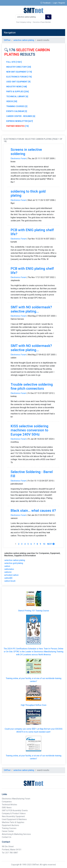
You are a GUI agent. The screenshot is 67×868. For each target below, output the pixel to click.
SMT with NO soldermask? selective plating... (31, 309)
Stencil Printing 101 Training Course (34, 611)
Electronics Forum (18, 158)
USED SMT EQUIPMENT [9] (18, 82)
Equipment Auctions (10, 825)
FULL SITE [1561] (14, 62)
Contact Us (7, 837)
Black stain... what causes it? (33, 511)
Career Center (8, 831)
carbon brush (10, 581)
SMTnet (7, 40)
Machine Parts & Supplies (13, 822)
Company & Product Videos (14, 813)
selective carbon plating (15, 560)
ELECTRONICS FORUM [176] (19, 77)
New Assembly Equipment (13, 816)
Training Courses (9, 828)
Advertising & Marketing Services (16, 834)
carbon (7, 566)
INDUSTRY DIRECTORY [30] (19, 67)
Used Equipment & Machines (14, 819)
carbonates (9, 569)
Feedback (46, 3)
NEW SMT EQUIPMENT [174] (19, 72)
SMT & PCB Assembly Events (15, 810)
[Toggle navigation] (60, 33)
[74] (17, 126)
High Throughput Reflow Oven (34, 705)
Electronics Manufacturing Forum (16, 799)
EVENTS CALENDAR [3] (17, 111)
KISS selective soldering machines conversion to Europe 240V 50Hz (29, 430)
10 (44, 544)
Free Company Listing (24, 22)
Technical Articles (9, 805)
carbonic (8, 572)
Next (51, 544)
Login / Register (59, 3)
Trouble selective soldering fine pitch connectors (32, 387)
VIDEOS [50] (12, 101)
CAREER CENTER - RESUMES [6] (21, 116)
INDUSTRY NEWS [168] (17, 87)
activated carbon (11, 575)
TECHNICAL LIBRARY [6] (17, 96)
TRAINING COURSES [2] (17, 106)
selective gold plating (14, 563)
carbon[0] (8, 578)
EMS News (7, 808)
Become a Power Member (42, 22)
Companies (7, 802)
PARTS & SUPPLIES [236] (17, 92)
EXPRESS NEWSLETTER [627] (20, 121)
